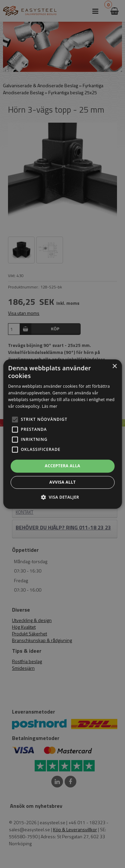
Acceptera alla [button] (62, 466)
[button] (15, 420)
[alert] (62, 434)
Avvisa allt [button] (62, 482)
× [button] (114, 366)
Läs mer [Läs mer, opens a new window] (49, 406)
